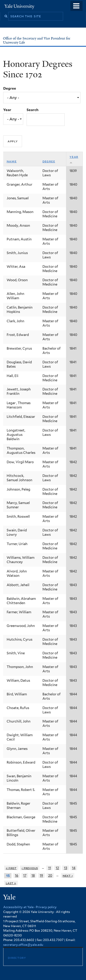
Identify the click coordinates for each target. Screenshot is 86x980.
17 (25, 875)
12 (57, 868)
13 (66, 868)
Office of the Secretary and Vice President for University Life (37, 40)
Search (33, 110)
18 (33, 875)
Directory (17, 958)
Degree (10, 88)
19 (41, 875)
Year (7, 110)
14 (74, 868)
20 (50, 875)
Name (12, 161)
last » (11, 883)
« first (11, 868)
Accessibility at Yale (18, 907)
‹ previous (30, 868)
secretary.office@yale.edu (23, 945)
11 (50, 868)
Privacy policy (46, 907)
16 (17, 875)
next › (68, 875)
